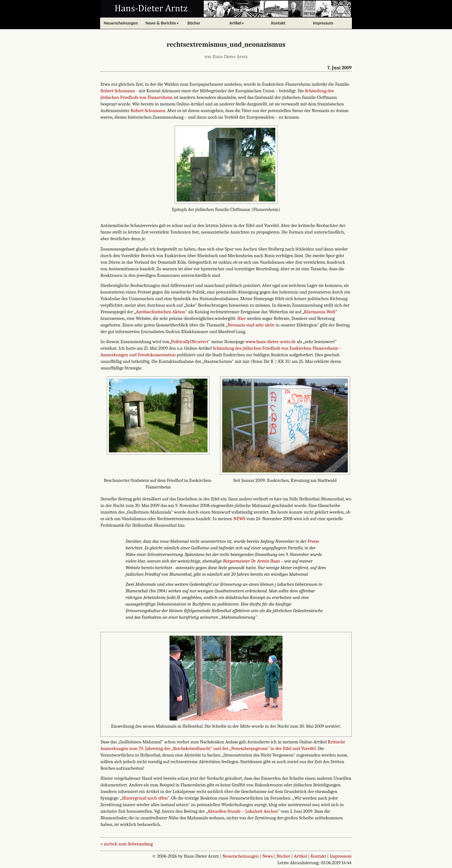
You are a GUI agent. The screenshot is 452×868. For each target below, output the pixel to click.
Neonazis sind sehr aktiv (251, 325)
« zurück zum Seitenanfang (127, 844)
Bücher (283, 856)
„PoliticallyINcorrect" (190, 342)
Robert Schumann (118, 91)
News (268, 856)
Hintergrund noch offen (145, 798)
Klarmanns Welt (320, 312)
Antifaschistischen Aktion (161, 312)
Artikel (300, 856)
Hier (242, 318)
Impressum (341, 856)
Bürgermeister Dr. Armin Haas (251, 561)
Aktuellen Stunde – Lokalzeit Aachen (243, 811)
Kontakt (318, 856)
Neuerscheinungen (241, 856)
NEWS (240, 519)
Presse (313, 541)
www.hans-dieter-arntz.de (271, 342)
